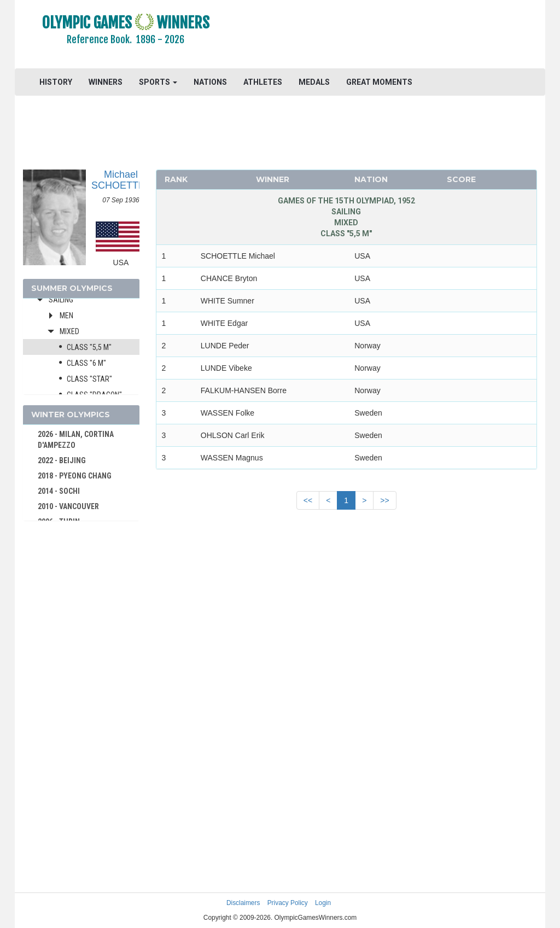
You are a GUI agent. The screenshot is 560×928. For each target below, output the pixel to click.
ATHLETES (263, 82)
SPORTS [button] (158, 82)
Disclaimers (243, 903)
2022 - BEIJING (62, 460)
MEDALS (314, 82)
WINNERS (106, 82)
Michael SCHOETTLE (121, 180)
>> (384, 500)
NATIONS (210, 82)
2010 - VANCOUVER (68, 506)
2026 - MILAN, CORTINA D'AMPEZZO (76, 440)
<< (308, 500)
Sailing (61, 300)
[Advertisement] (390, 36)
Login (323, 903)
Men (66, 316)
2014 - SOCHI (59, 491)
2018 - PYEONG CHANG (75, 476)
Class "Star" (89, 379)
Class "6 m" (86, 363)
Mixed (69, 331)
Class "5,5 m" (89, 347)
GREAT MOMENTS (379, 82)
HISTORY (56, 82)
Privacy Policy (288, 903)
